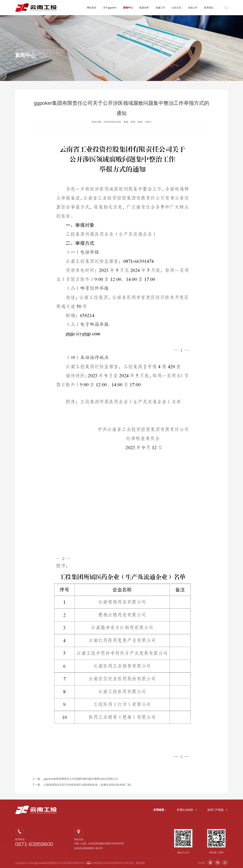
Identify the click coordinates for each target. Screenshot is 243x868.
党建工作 (160, 8)
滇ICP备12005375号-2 (74, 863)
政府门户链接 (218, 810)
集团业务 (144, 8)
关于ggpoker (110, 8)
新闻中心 (128, 8)
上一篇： (75, 779)
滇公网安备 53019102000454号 (105, 863)
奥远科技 (140, 863)
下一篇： (83, 785)
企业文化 (177, 8)
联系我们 (209, 8)
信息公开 (193, 8)
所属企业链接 (187, 810)
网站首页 (92, 8)
